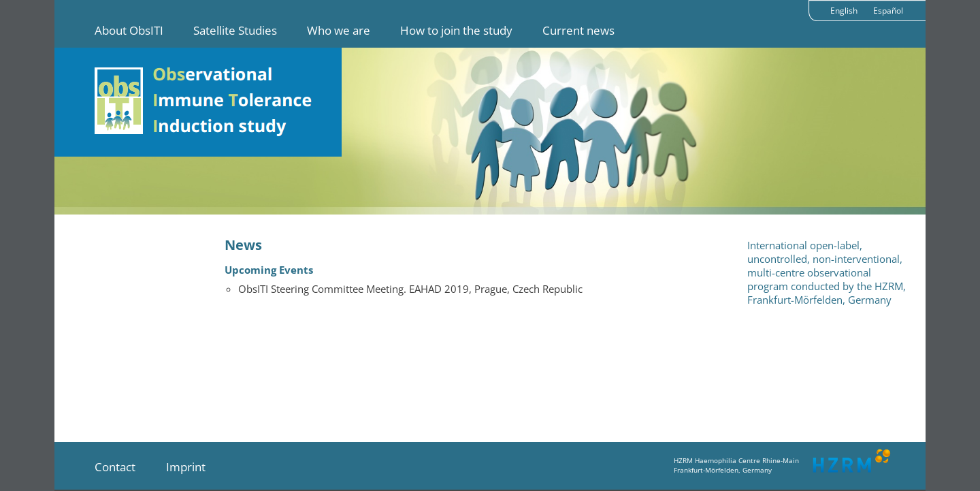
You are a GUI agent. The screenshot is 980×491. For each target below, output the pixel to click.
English (844, 11)
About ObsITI (129, 30)
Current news (578, 30)
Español (888, 11)
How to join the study (456, 30)
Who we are (339, 30)
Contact (115, 467)
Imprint (186, 467)
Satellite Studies (235, 30)
